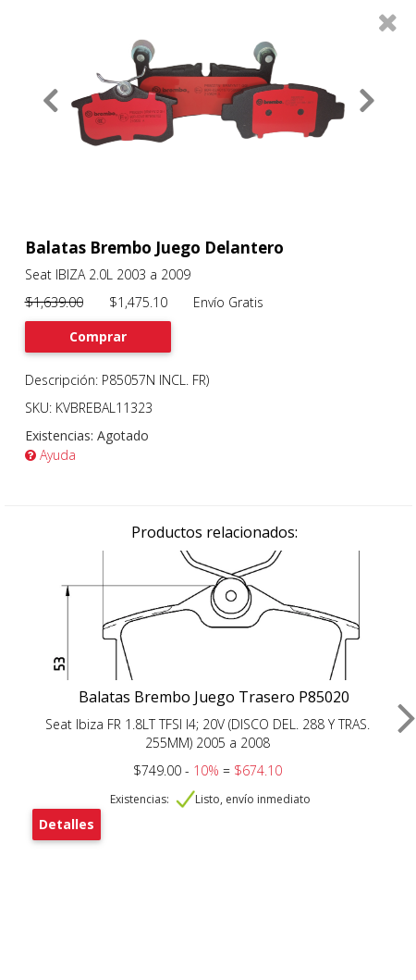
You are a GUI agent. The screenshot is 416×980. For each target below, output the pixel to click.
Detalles (67, 824)
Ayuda (50, 455)
